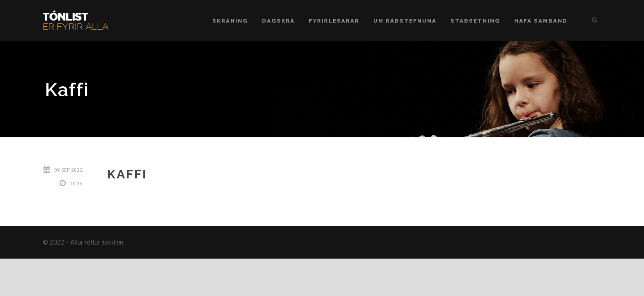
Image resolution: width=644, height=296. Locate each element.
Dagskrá (278, 21)
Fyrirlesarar (334, 21)
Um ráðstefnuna (405, 21)
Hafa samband (541, 21)
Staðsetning (475, 21)
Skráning (230, 21)
